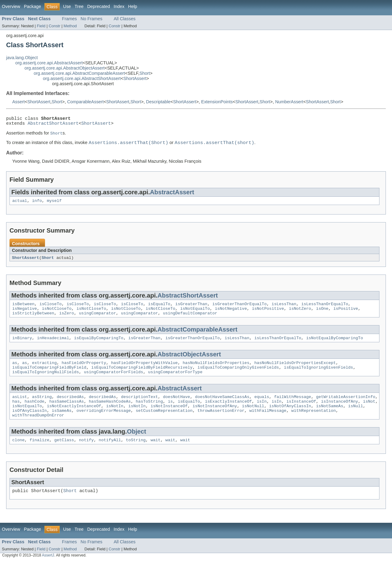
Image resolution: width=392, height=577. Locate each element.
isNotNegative (231, 315)
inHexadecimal (53, 347)
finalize (39, 457)
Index (119, 6)
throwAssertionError (221, 426)
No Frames (91, 19)
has (16, 415)
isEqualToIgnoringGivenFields (318, 378)
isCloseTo (51, 310)
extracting (45, 372)
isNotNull (253, 420)
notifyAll (110, 457)
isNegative (25, 315)
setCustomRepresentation (164, 426)
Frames (69, 19)
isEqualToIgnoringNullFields (46, 383)
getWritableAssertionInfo (346, 409)
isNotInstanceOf (169, 420)
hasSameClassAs (67, 415)
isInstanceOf (301, 415)
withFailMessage (268, 426)
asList (20, 409)
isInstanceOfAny (339, 415)
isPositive (346, 315)
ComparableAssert (85, 102)
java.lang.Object (22, 58)
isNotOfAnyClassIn (290, 420)
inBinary (22, 347)
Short (145, 73)
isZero (66, 321)
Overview (11, 6)
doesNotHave (177, 409)
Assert (19, 102)
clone (18, 457)
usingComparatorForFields (114, 383)
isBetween (23, 310)
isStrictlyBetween (33, 321)
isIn (262, 415)
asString (42, 409)
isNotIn (115, 420)
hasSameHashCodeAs (110, 415)
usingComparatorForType (175, 383)
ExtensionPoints (217, 102)
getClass (64, 457)
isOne (322, 315)
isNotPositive (268, 315)
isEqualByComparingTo (99, 347)
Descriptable (158, 102)
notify (86, 457)
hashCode (34, 415)
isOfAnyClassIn (30, 426)
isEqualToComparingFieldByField (49, 378)
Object (136, 448)
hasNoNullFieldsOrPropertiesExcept (295, 372)
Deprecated (99, 6)
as (15, 372)
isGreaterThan (191, 310)
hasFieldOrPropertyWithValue (145, 372)
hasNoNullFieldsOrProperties (216, 372)
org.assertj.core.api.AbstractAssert (49, 63)
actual (20, 205)
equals (262, 409)
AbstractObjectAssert (189, 363)
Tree (79, 6)
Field (41, 26)
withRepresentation (313, 426)
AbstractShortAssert (53, 125)
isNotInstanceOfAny (215, 420)
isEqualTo (159, 310)
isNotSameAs (330, 420)
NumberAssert (289, 102)
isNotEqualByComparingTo (334, 347)
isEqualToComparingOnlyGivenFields (238, 378)
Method (70, 26)
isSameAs (62, 426)
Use (67, 6)
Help (133, 6)
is (170, 415)
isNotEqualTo (195, 315)
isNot (369, 415)
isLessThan (284, 310)
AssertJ (48, 574)
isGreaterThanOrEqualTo (239, 310)
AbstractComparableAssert (197, 337)
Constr (55, 26)
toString (136, 457)
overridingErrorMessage (104, 426)
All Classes (124, 19)
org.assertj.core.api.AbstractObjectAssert (65, 68)
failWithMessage (293, 409)
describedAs (70, 409)
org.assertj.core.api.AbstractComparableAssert (79, 73)
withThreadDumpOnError (38, 431)
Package (32, 6)
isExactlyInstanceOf (228, 415)
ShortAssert (135, 78)
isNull (356, 420)
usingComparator (98, 321)
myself (54, 205)
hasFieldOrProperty (84, 372)
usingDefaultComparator (190, 321)
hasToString (149, 415)
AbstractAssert (172, 196)
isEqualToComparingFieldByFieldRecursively (142, 378)
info (37, 205)
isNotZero (300, 315)
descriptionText (139, 409)
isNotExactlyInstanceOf (74, 420)
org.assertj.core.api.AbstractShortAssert (82, 78)
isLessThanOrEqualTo (324, 310)
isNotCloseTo (57, 315)
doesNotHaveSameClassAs (222, 409)
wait (156, 457)
